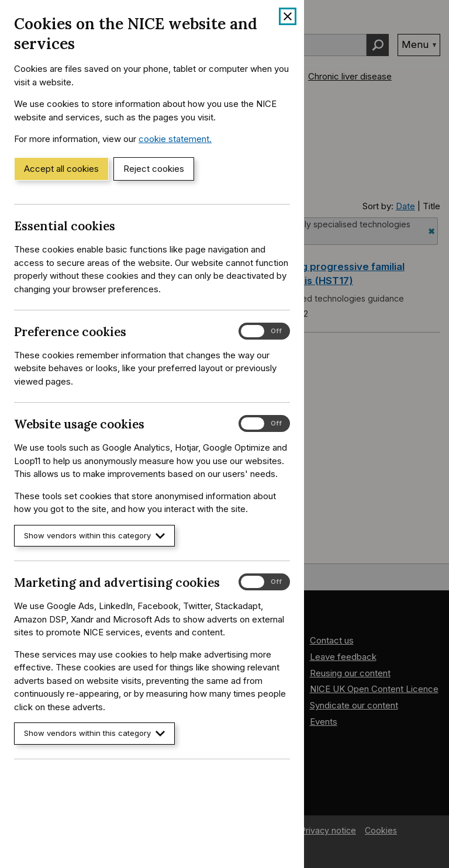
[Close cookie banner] (288, 16)
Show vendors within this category (94, 536)
